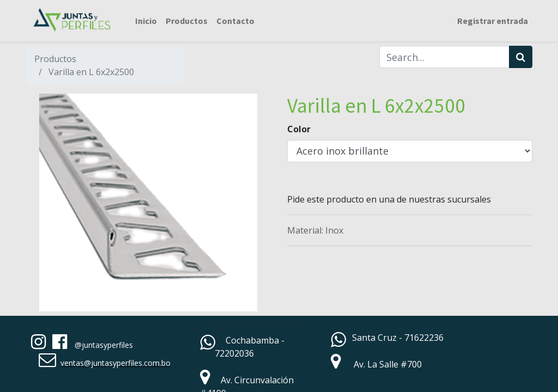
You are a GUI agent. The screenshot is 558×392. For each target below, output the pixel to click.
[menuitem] (146, 21)
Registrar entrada (493, 21)
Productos (55, 59)
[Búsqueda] (521, 57)
